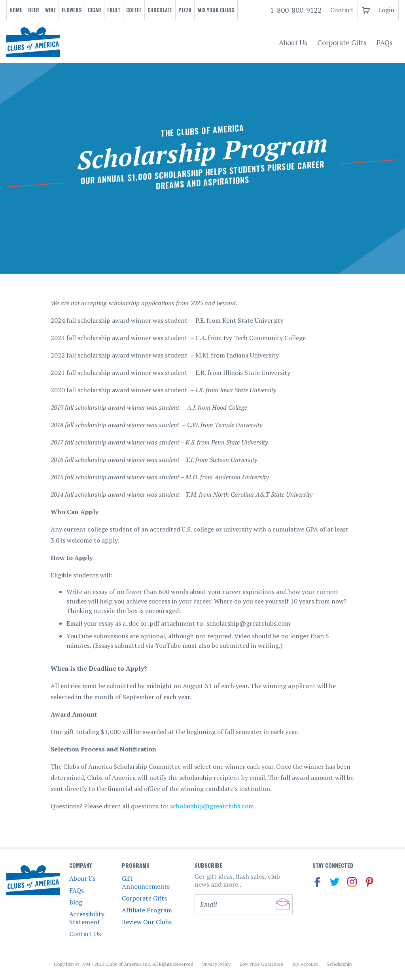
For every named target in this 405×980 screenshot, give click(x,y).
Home (16, 10)
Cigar (95, 10)
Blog (76, 902)
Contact (342, 10)
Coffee (134, 10)
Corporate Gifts (342, 42)
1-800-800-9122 (296, 10)
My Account (305, 964)
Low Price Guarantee (262, 964)
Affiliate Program (147, 910)
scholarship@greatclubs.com (212, 806)
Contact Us (85, 934)
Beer (34, 10)
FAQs (385, 42)
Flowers (72, 10)
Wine (50, 10)
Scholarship (339, 964)
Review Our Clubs (147, 922)
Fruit (114, 10)
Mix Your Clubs (216, 10)
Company (80, 866)
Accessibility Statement (87, 918)
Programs (136, 866)
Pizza (185, 10)
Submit (283, 904)
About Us (293, 42)
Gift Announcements (146, 882)
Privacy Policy (217, 964)
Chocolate (160, 10)
